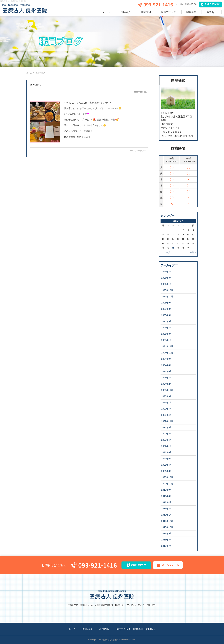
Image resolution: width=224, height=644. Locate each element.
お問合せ (212, 12)
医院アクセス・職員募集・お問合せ (136, 629)
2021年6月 (167, 459)
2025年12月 (167, 290)
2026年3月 (167, 278)
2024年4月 (167, 378)
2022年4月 (167, 440)
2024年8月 (167, 365)
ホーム (107, 12)
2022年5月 (167, 434)
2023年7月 (167, 402)
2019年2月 (167, 509)
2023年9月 (167, 396)
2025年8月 (167, 309)
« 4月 (168, 253)
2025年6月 (167, 315)
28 (173, 248)
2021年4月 (167, 465)
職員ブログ (143, 151)
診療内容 (146, 12)
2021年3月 (167, 471)
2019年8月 (167, 496)
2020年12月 (167, 477)
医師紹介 (126, 12)
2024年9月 (167, 359)
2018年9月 (167, 533)
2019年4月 (167, 502)
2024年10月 (167, 353)
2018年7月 (167, 546)
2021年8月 (167, 452)
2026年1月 (167, 284)
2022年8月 (167, 427)
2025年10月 (167, 296)
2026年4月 (167, 272)
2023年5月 (167, 409)
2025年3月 (167, 334)
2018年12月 (167, 521)
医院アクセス (169, 12)
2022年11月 (167, 421)
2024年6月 (167, 371)
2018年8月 (167, 540)
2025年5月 (36, 85)
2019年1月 (167, 515)
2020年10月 (167, 484)
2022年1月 (167, 446)
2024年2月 (167, 384)
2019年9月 (167, 490)
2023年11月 (167, 390)
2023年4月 (167, 415)
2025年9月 (167, 303)
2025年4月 (167, 328)
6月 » (193, 253)
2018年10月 (167, 527)
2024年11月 (167, 346)
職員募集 (191, 12)
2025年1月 (167, 340)
